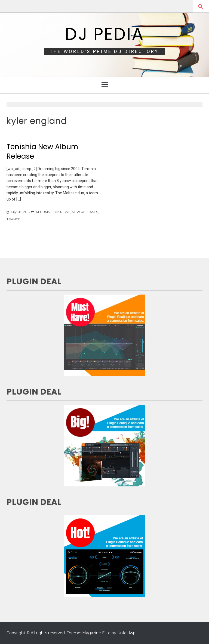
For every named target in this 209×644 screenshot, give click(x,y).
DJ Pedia (104, 34)
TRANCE (13, 219)
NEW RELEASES (85, 212)
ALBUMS (43, 212)
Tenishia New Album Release (42, 151)
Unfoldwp (126, 633)
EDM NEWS (61, 212)
